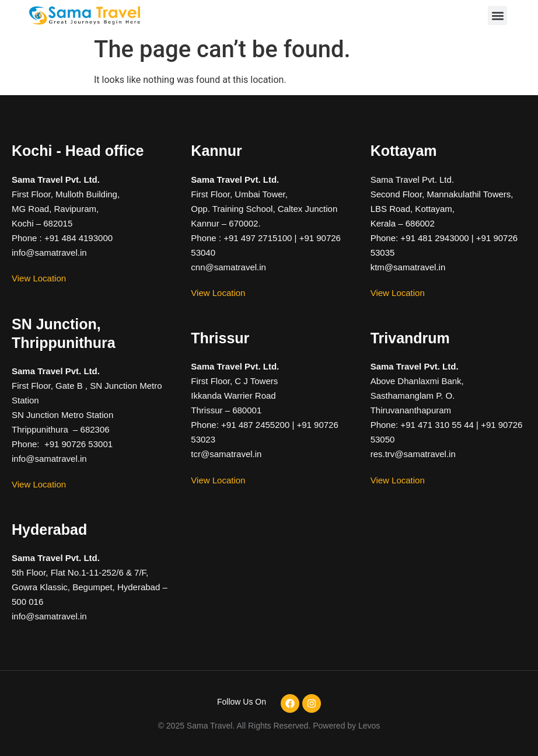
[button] (497, 15)
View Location (39, 278)
